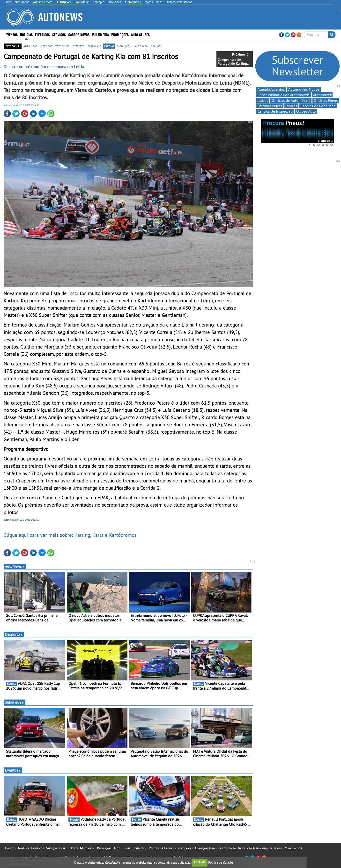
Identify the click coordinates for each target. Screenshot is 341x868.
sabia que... (124, 46)
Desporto (14, 634)
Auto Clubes (140, 34)
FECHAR (200, 862)
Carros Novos (79, 34)
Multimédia (100, 34)
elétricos (46, 46)
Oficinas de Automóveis (291, 100)
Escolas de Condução (318, 106)
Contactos (139, 848)
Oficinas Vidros (270, 106)
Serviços (59, 34)
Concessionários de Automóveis (284, 95)
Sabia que (15, 702)
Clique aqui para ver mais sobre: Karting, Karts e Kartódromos (70, 535)
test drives (62, 46)
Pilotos (291, 106)
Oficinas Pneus (326, 100)
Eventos (12, 34)
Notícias (26, 34)
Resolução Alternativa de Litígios (260, 848)
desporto (79, 46)
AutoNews (15, 566)
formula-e (94, 46)
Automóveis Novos (304, 89)
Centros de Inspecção (275, 111)
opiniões (156, 46)
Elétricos (42, 34)
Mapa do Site (293, 848)
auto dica (141, 46)
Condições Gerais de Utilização (215, 848)
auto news (30, 46)
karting (109, 46)
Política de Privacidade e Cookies (171, 848)
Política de (221, 862)
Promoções (120, 34)
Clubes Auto (306, 111)
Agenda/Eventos (271, 89)
